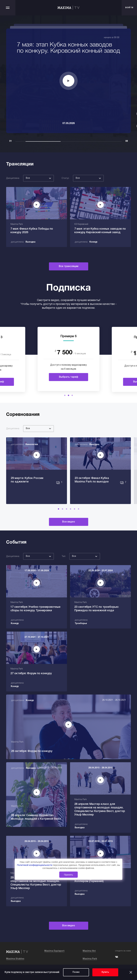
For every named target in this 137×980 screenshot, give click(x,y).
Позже (76, 972)
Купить (105, 972)
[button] (65, 395)
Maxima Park (90, 959)
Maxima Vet (89, 951)
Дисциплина (13, 178)
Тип (63, 556)
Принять (69, 875)
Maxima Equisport (54, 951)
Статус (65, 178)
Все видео (69, 522)
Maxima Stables (15, 959)
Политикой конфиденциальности (35, 865)
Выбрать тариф (69, 377)
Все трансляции (69, 266)
